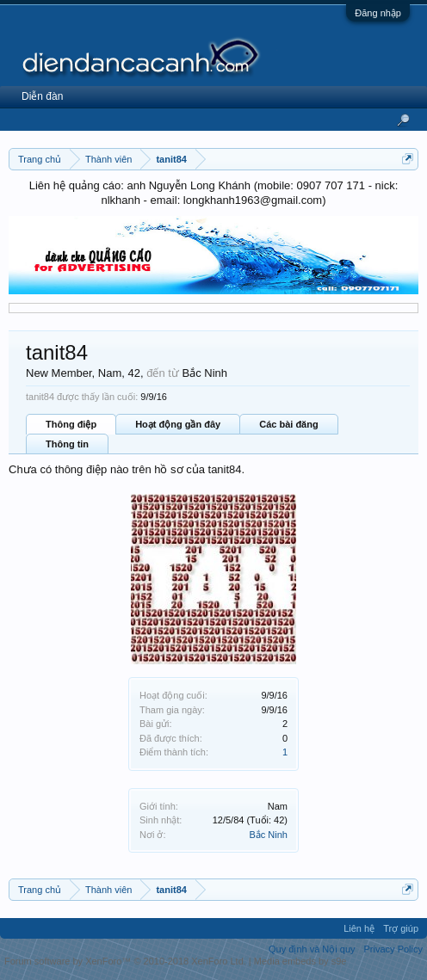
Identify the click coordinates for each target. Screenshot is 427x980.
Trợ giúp (401, 928)
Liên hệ (359, 928)
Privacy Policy (393, 949)
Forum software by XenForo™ (125, 961)
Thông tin (67, 444)
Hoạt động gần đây (178, 424)
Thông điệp (71, 424)
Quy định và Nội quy (312, 949)
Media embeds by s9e (300, 961)
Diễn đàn (42, 96)
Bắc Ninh (268, 835)
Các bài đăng (288, 424)
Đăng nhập (378, 13)
